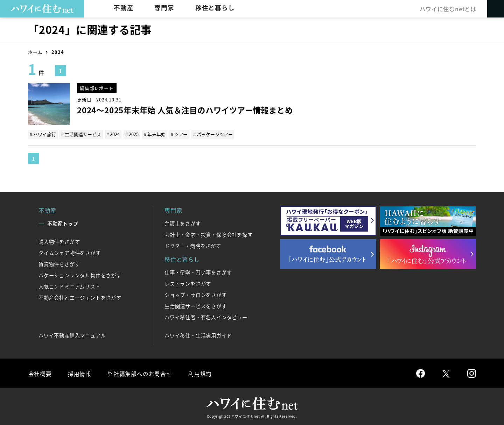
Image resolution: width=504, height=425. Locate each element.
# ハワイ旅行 (43, 134)
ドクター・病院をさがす (193, 246)
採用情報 (79, 373)
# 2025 (132, 134)
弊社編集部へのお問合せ (139, 373)
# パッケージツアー (212, 134)
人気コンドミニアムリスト (69, 286)
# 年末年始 (154, 134)
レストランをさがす (188, 284)
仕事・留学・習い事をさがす (198, 272)
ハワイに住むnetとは (448, 9)
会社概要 (40, 373)
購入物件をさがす (59, 242)
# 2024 (113, 134)
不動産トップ (63, 224)
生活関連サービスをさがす (196, 306)
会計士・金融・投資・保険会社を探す (209, 235)
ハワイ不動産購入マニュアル (72, 335)
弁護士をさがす (183, 224)
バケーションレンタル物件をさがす (80, 275)
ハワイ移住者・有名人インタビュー (206, 317)
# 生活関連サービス (81, 134)
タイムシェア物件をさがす (70, 253)
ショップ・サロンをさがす (196, 295)
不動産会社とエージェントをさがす (80, 298)
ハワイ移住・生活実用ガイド (198, 335)
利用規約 (199, 373)
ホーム (35, 52)
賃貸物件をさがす (59, 264)
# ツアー (179, 134)
